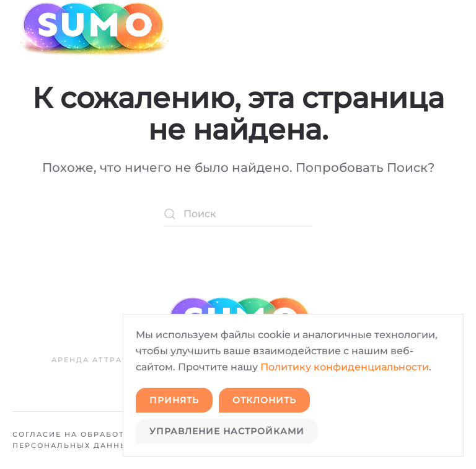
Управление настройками (227, 431)
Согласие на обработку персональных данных (75, 440)
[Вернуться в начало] (92, 29)
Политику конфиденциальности (345, 367)
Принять (174, 400)
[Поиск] (238, 214)
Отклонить (264, 400)
